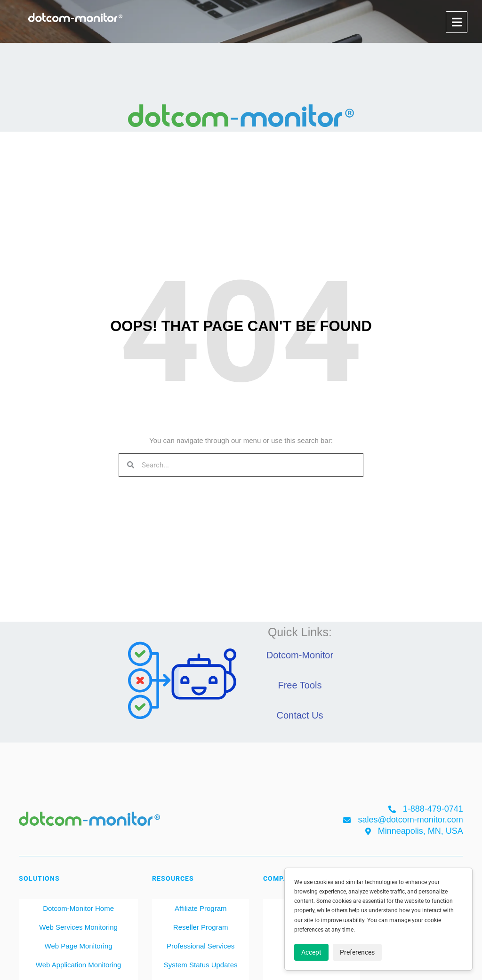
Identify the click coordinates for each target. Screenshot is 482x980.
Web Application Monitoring (79, 965)
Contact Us (300, 715)
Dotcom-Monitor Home (78, 908)
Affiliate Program (201, 908)
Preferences (357, 952)
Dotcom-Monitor (300, 655)
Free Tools (300, 685)
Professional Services (201, 946)
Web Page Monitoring (79, 946)
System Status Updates (201, 965)
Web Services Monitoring (78, 927)
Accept (311, 952)
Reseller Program (201, 927)
